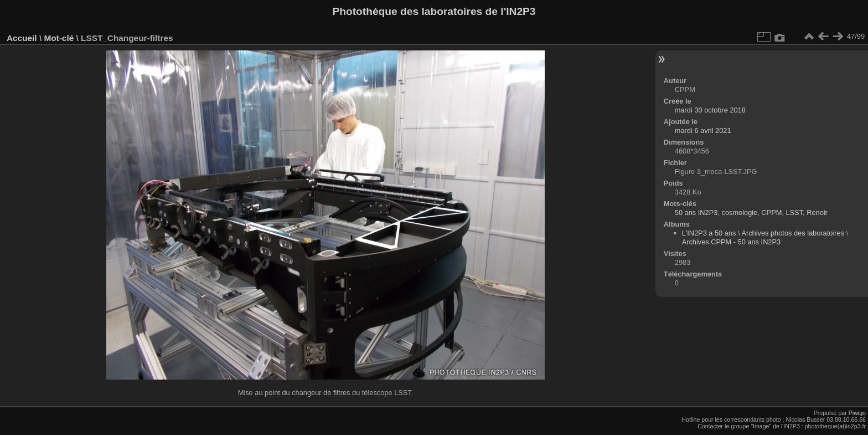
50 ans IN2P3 (696, 213)
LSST (794, 213)
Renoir (817, 213)
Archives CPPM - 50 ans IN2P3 (732, 242)
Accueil (22, 38)
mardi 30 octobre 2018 (710, 110)
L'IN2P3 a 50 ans (709, 233)
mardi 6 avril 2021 (703, 130)
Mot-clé (59, 38)
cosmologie (740, 213)
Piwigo (857, 413)
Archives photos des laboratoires (793, 233)
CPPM (771, 213)
